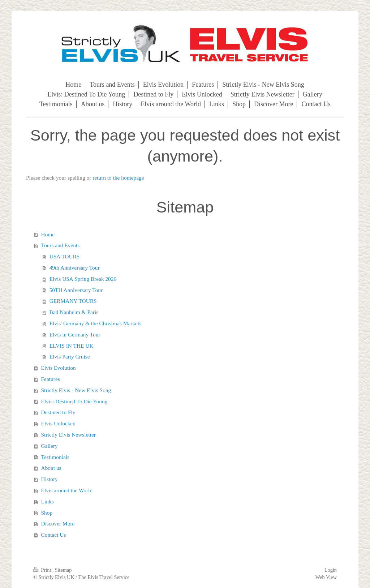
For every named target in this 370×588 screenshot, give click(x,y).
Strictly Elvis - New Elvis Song (76, 390)
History (50, 479)
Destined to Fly (58, 412)
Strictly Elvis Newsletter (68, 435)
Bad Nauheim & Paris (74, 312)
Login (331, 570)
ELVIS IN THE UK (72, 346)
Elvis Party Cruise (70, 357)
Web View (326, 577)
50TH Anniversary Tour (76, 290)
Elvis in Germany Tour (75, 334)
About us (51, 468)
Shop (47, 513)
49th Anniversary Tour (75, 268)
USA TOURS (65, 256)
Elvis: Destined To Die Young (74, 401)
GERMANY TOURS (73, 301)
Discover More (58, 523)
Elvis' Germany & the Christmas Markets (96, 323)
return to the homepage (118, 178)
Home (48, 234)
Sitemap (63, 570)
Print (43, 570)
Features (51, 379)
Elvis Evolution (59, 368)
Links (48, 501)
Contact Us (54, 535)
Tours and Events (61, 245)
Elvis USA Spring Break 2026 (83, 279)
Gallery (50, 446)
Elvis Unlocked (58, 423)
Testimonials (55, 457)
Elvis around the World (67, 490)
